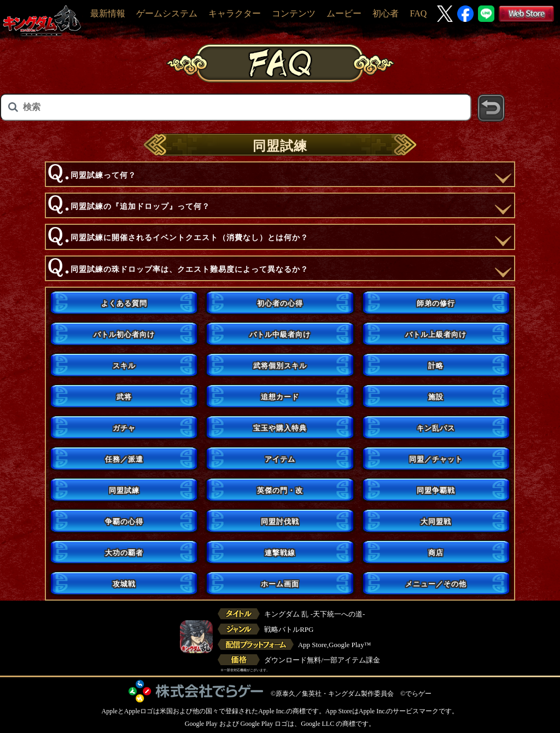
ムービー (344, 13)
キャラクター (235, 13)
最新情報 (108, 13)
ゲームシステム (167, 13)
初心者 (386, 13)
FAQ (418, 13)
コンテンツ (294, 13)
